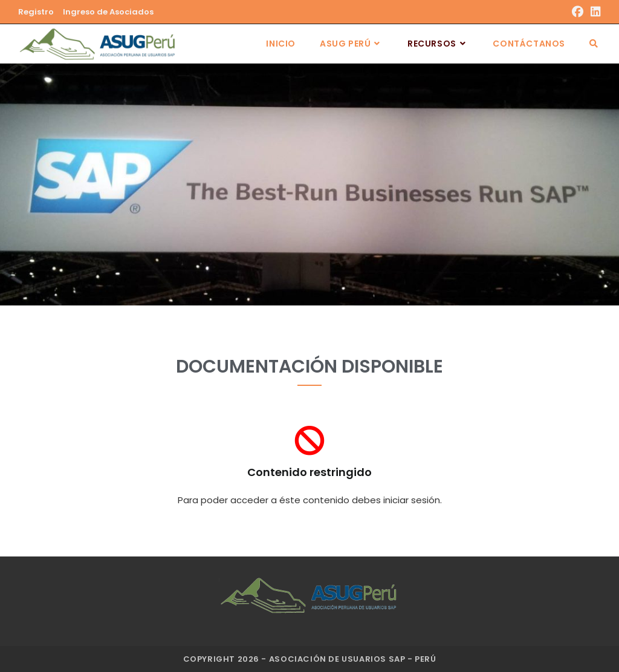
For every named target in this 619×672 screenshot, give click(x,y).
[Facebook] (578, 12)
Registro (36, 12)
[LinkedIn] (594, 12)
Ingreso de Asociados (108, 12)
